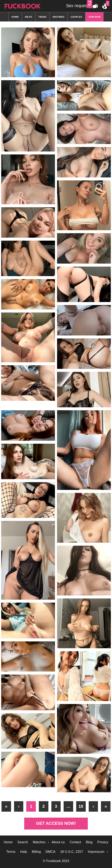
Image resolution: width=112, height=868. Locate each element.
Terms (11, 852)
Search (23, 842)
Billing (36, 852)
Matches (39, 842)
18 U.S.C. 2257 (72, 852)
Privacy (103, 842)
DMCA (50, 852)
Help (24, 852)
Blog (89, 842)
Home (8, 842)
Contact (75, 842)
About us (58, 842)
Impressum (96, 852)
